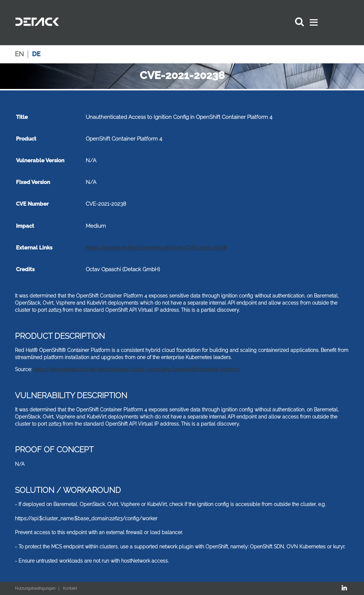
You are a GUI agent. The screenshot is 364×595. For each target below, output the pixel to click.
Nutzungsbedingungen (35, 588)
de (36, 54)
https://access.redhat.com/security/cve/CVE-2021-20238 (156, 248)
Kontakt (70, 588)
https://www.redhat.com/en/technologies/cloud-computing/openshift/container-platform (136, 369)
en (19, 54)
